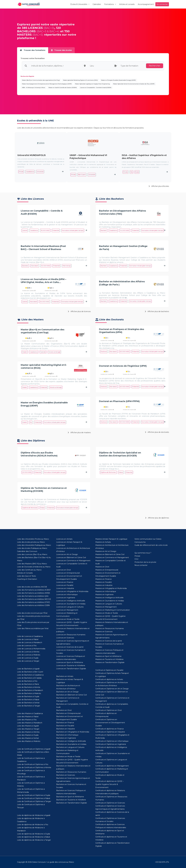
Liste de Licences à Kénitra (28, 652)
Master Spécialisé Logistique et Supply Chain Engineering (92, 84)
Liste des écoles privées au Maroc (31, 542)
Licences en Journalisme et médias (71, 604)
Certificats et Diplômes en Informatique (112, 741)
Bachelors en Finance (65, 723)
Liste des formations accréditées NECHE (34, 599)
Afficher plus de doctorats (157, 432)
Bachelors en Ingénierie (66, 738)
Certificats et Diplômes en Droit (109, 710)
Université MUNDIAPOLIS (32, 155)
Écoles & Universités (79, 4)
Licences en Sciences (65, 638)
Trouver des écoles (61, 50)
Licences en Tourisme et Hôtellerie (71, 666)
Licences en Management (67, 610)
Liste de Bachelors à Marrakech (30, 690)
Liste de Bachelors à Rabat (28, 700)
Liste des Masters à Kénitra (28, 732)
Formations (109, 4)
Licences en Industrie (65, 588)
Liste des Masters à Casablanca (30, 713)
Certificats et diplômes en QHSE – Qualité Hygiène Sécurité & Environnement (109, 784)
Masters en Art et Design (106, 551)
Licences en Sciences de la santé (70, 647)
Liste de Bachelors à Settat (28, 703)
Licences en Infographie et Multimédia (72, 591)
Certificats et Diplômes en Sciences (110, 803)
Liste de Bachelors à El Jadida (29, 678)
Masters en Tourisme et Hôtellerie (109, 659)
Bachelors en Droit (64, 710)
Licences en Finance (65, 582)
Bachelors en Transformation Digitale (72, 803)
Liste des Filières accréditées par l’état (33, 628)
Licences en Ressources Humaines (71, 635)
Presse (137, 556)
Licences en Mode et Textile (68, 619)
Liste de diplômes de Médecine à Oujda (34, 834)
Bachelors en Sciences (66, 775)
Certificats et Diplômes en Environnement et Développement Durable (110, 723)
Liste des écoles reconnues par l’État (32, 613)
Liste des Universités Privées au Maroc (33, 539)
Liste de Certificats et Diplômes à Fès (33, 764)
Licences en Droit (64, 570)
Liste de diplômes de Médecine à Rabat (34, 837)
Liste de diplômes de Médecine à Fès (33, 825)
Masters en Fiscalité (104, 582)
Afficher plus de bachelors (157, 311)
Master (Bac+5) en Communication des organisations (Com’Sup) (41, 80)
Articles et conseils (127, 4)
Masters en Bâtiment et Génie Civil (110, 554)
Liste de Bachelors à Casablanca (30, 675)
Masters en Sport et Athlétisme (108, 656)
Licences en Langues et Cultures (70, 607)
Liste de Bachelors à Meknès (29, 693)
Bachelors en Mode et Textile (68, 757)
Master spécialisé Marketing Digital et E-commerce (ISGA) (80, 80)
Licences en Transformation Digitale (71, 669)
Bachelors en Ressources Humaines (71, 772)
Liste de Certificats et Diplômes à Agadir (34, 749)
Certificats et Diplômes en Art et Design (112, 689)
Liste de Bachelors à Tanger (29, 706)
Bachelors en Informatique (67, 735)
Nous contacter (141, 565)
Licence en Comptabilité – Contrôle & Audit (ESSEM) (96, 88)
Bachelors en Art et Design (67, 692)
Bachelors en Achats (65, 676)
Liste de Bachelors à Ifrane (28, 684)
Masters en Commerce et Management (112, 557)
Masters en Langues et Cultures (109, 604)
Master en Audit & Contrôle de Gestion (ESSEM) (63, 88)
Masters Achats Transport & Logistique (111, 539)
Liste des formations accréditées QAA (33, 596)
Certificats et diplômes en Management (112, 766)
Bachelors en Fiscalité (65, 726)
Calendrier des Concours (27, 551)
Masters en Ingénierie (104, 595)
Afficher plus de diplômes (157, 518)
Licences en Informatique (67, 595)
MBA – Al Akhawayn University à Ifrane (34, 88)
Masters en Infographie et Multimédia (111, 588)
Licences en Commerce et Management (73, 561)
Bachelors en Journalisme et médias (71, 744)
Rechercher (155, 66)
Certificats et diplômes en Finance (110, 729)
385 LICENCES (32, 28)
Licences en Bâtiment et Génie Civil (71, 557)
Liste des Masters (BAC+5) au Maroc (32, 564)
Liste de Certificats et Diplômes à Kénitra (34, 767)
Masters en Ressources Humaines (110, 628)
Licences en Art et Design (67, 554)
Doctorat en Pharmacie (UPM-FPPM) (119, 401)
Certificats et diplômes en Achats (109, 679)
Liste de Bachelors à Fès (27, 681)
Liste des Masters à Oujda (28, 735)
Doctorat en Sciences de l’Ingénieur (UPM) (123, 366)
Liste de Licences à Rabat (28, 639)
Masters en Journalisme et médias (110, 601)
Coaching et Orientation (27, 579)
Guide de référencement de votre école (151, 545)
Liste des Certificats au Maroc (29, 570)
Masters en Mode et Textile (107, 613)
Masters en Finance (103, 579)
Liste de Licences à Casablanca (30, 636)
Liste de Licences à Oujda (28, 658)
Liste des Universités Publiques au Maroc (34, 545)
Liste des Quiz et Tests (26, 576)
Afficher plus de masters (79, 433)
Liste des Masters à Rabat (28, 717)
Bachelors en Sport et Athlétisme (70, 797)
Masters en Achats (103, 542)
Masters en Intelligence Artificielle (109, 598)
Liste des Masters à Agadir (28, 726)
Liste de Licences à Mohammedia (31, 649)
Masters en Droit (102, 567)
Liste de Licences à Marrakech (30, 642)
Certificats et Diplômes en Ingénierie (111, 744)
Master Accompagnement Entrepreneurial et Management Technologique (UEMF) (47, 84)
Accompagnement (146, 4)
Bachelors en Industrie (66, 729)
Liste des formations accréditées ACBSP (34, 590)
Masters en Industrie (104, 585)
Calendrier (97, 4)
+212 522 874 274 (162, 862)
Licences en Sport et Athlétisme (70, 662)
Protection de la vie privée (145, 562)
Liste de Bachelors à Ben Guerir (30, 672)
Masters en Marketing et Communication (113, 610)
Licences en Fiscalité (65, 585)
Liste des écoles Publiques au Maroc (32, 548)
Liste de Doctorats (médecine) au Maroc (34, 567)
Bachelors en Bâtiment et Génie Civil (71, 695)
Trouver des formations (33, 50)
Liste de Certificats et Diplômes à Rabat (34, 798)
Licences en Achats (64, 539)
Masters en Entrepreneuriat (107, 570)
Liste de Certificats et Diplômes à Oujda (34, 795)
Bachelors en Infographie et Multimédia (73, 732)
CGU (136, 559)
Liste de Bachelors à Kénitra (29, 687)
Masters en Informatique (106, 591)
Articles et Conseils (25, 573)
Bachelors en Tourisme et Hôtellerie (71, 800)
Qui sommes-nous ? (143, 553)
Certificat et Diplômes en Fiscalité (109, 670)
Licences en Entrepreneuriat (68, 573)
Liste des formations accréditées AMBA (34, 593)
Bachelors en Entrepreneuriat (68, 713)
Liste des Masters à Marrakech (30, 723)
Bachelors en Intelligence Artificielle (71, 741)
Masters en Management (106, 607)
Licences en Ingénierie (66, 598)
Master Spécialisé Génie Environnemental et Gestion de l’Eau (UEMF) (134, 84)
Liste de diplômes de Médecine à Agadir (34, 815)
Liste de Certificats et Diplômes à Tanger (34, 801)
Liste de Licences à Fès (27, 646)
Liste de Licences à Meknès (29, 655)
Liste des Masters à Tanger (28, 729)
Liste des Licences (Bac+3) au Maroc (32, 554)
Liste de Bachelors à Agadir (28, 669)
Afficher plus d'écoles (159, 186)
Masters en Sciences (104, 632)
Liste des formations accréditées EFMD (34, 602)
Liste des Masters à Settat (28, 738)
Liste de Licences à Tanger (28, 661)
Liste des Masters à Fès (27, 720)
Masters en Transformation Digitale (110, 662)
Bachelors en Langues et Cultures (70, 747)
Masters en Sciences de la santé (109, 641)
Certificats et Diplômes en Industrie (110, 732)
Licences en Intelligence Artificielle (71, 601)
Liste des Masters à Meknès (29, 741)
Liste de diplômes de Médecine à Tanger (34, 840)
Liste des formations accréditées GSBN (33, 605)
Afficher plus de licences (79, 311)
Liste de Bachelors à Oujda (28, 696)
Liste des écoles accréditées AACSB (32, 587)
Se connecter (162, 4)
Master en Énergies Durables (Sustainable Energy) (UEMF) (118, 80)
